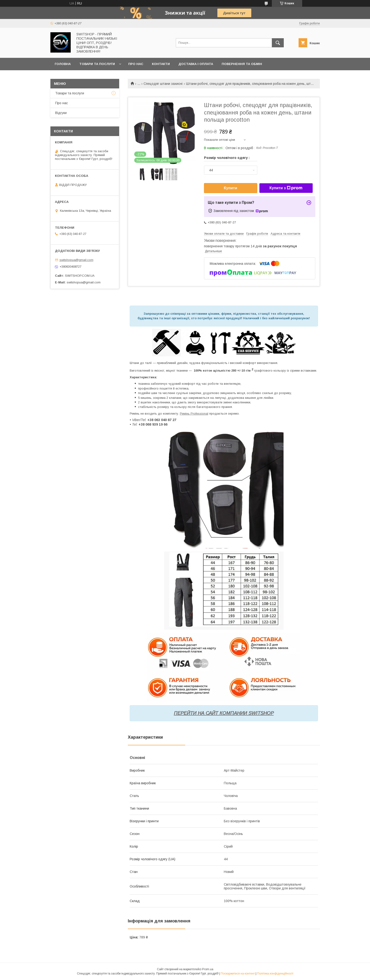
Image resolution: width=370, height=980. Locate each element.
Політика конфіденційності (275, 974)
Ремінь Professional (194, 414)
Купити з (286, 188)
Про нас (136, 64)
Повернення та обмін (242, 64)
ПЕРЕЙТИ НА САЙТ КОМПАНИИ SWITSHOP (224, 713)
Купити (231, 188)
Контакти (161, 64)
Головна (63, 64)
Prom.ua (208, 969)
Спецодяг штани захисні (163, 84)
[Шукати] (278, 43)
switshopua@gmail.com (76, 260)
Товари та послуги (97, 64)
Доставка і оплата (196, 64)
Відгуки (61, 113)
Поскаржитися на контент (238, 974)
